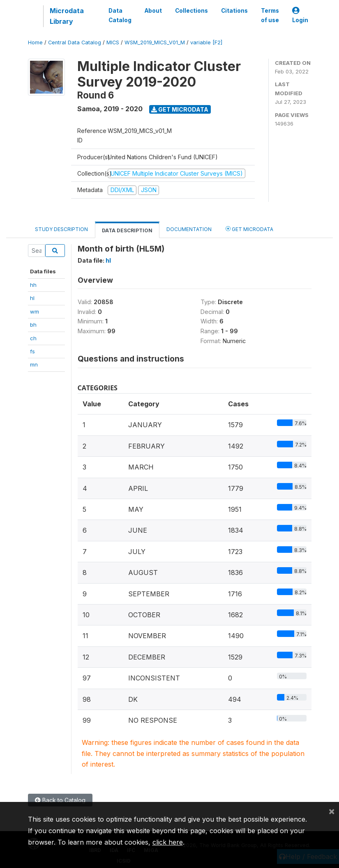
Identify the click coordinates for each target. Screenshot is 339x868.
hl (32, 298)
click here (168, 842)
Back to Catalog (60, 800)
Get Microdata (180, 109)
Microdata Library (67, 16)
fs (32, 351)
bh (33, 325)
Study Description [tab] (61, 229)
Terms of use (270, 15)
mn (34, 364)
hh (33, 285)
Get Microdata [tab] (249, 229)
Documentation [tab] (189, 229)
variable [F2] (206, 42)
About (153, 11)
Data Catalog (120, 15)
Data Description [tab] (127, 230)
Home (35, 42)
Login (300, 15)
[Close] (332, 811)
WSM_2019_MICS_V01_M (155, 42)
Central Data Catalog (75, 42)
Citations (234, 11)
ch (33, 338)
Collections (191, 11)
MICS (113, 42)
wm (35, 311)
